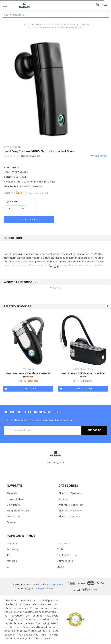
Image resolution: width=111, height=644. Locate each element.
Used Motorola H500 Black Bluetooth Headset (28, 375)
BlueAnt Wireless (67, 555)
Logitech (12, 544)
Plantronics (64, 544)
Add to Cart (30, 389)
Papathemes (46, 588)
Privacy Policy (15, 499)
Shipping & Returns (18, 511)
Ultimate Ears (65, 561)
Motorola (12, 561)
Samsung (12, 549)
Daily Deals (13, 505)
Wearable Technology (71, 505)
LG (8, 567)
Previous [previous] (102, 306)
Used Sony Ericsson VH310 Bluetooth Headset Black (57, 28)
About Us (12, 493)
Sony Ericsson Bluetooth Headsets (72, 25)
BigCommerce (55, 585)
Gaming (63, 499)
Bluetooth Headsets (41, 25)
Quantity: (13, 202)
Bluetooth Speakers (70, 493)
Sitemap (12, 522)
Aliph (60, 549)
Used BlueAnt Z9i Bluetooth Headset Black (83, 375)
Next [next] (107, 306)
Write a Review (99, 156)
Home (24, 25)
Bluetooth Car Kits (69, 516)
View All (61, 567)
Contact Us (13, 516)
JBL (9, 555)
